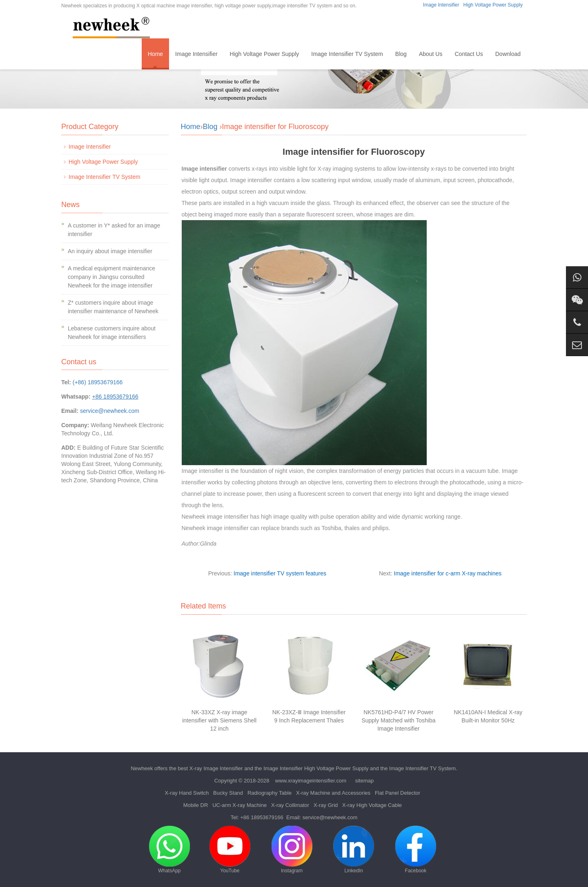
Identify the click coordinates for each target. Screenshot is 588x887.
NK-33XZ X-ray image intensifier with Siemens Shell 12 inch (219, 720)
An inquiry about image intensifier (110, 251)
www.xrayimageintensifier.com (311, 781)
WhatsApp (169, 850)
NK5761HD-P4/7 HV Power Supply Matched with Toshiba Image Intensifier (398, 720)
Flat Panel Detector (398, 793)
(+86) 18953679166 (98, 382)
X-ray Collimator (290, 805)
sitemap (365, 781)
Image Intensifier (441, 5)
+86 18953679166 (262, 817)
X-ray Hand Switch (187, 793)
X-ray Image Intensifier (216, 768)
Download (508, 54)
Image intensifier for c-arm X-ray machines (448, 573)
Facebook (416, 850)
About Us (431, 54)
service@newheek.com (110, 411)
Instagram (292, 850)
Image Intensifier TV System (347, 54)
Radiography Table (269, 793)
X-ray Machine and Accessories (333, 793)
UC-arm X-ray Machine (239, 805)
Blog (401, 54)
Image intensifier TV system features (280, 573)
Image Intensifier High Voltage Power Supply (316, 768)
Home (155, 54)
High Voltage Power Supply (493, 5)
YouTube (230, 850)
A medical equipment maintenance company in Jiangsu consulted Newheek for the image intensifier (111, 277)
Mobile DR (196, 805)
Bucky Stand (228, 793)
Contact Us (469, 54)
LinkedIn (354, 850)
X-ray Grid (326, 805)
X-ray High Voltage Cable (372, 805)
